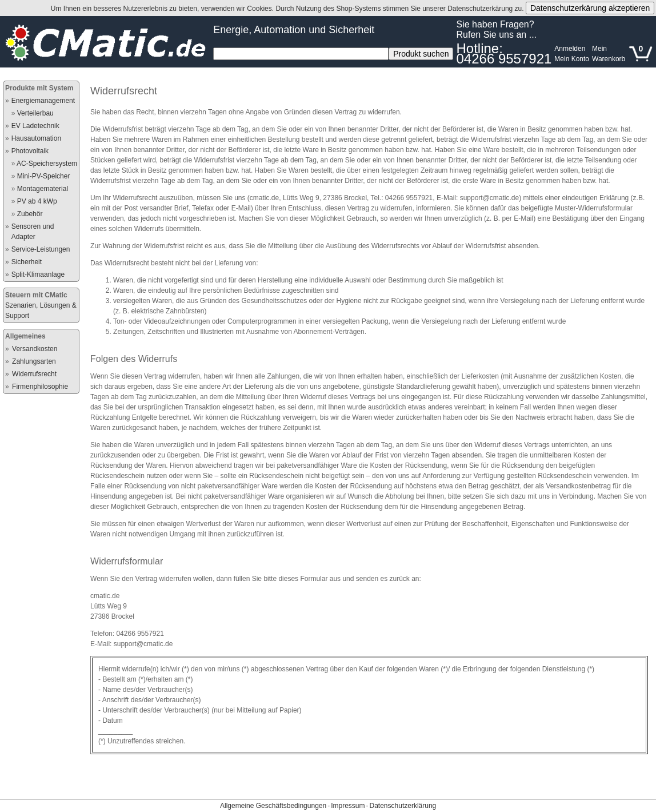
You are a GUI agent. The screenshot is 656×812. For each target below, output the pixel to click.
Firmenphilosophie (40, 387)
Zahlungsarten (34, 361)
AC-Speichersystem (47, 164)
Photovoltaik (30, 151)
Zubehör (30, 214)
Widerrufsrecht (34, 374)
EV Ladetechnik (35, 126)
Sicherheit (27, 262)
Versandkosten (35, 349)
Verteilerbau (35, 113)
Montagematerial (43, 189)
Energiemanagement (43, 101)
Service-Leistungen (41, 249)
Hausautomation (36, 138)
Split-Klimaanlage (38, 274)
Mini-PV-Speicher (44, 176)
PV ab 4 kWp (37, 201)
